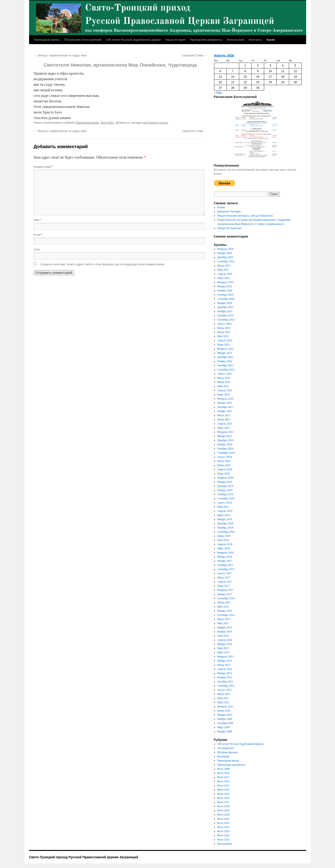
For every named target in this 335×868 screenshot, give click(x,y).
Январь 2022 (225, 403)
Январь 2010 (225, 715)
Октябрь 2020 (225, 449)
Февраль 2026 (225, 249)
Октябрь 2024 (225, 295)
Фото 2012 (223, 781)
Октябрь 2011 (225, 682)
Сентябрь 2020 (226, 453)
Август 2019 (225, 503)
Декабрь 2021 (225, 407)
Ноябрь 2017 (225, 561)
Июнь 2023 (224, 332)
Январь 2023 (225, 353)
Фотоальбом (236, 40)
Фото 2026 (223, 840)
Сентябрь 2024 (226, 299)
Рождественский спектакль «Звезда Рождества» (245, 216)
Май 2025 (223, 270)
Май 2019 (223, 507)
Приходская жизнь (47, 40)
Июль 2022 (224, 378)
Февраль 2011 (225, 706)
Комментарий (43, 167)
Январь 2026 (225, 253)
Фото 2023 (223, 827)
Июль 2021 (224, 415)
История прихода (227, 752)
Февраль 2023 (225, 349)
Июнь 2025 (224, 266)
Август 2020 (225, 457)
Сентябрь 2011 (226, 686)
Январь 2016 (225, 611)
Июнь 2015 (224, 619)
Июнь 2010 (224, 711)
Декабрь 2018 (225, 523)
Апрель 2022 (225, 390)
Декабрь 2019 (225, 486)
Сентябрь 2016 (226, 598)
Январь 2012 (225, 673)
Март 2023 (223, 345)
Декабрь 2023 (225, 307)
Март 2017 (223, 586)
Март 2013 (223, 652)
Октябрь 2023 (225, 315)
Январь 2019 (225, 519)
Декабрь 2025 (225, 257)
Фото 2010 (223, 773)
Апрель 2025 (225, 274)
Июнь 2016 (224, 602)
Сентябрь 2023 (226, 320)
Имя (37, 220)
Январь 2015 (225, 627)
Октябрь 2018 (225, 528)
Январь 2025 (225, 286)
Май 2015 (223, 623)
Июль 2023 (224, 328)
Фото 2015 (223, 794)
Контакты (255, 40)
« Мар (218, 93)
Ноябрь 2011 (225, 677)
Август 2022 (225, 374)
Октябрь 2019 (225, 494)
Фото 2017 (223, 802)
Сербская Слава (194, 55)
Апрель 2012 (225, 669)
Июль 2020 (224, 461)
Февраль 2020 (225, 478)
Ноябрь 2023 (225, 311)
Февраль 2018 (225, 553)
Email (38, 235)
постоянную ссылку (155, 123)
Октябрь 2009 (225, 723)
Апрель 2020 (225, 469)
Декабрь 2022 (225, 357)
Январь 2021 (225, 436)
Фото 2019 (223, 810)
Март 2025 (223, 278)
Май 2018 (223, 540)
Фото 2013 (223, 785)
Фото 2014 (223, 790)
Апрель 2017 (225, 582)
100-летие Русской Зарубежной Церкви (133, 40)
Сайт (37, 250)
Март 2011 (223, 702)
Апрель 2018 (225, 544)
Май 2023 (223, 336)
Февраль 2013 (225, 657)
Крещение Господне (229, 211)
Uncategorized (225, 748)
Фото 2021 (107, 123)
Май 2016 (223, 607)
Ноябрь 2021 (225, 411)
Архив (271, 40)
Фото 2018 (223, 806)
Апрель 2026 (224, 55)
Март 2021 (223, 428)
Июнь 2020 (224, 465)
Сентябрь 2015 (226, 615)
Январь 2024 (225, 303)
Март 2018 (223, 548)
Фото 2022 (223, 823)
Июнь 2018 (224, 536)
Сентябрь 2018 (226, 532)
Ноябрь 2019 (225, 490)
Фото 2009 (223, 769)
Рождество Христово (229, 228)
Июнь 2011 (224, 694)
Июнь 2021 (224, 419)
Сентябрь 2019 (226, 498)
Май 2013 (223, 648)
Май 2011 (223, 698)
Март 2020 (223, 474)
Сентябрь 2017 (226, 569)
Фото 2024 (223, 831)
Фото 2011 (223, 777)
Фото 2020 (223, 815)
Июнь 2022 (224, 382)
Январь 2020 (225, 482)
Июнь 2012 (224, 665)
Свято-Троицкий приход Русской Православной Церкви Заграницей (84, 857)
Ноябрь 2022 (225, 361)
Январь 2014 (225, 644)
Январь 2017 (225, 594)
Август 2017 (225, 573)
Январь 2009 (225, 731)
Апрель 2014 (225, 640)
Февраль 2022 (225, 399)
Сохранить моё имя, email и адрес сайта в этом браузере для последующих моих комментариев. (103, 264)
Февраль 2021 (225, 432)
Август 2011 (224, 690)
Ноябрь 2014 (225, 632)
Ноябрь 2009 (225, 719)
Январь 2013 (225, 661)
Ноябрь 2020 (225, 444)
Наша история (175, 40)
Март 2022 (223, 394)
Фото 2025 (223, 835)
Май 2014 (223, 636)
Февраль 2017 (225, 590)
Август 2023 (225, 324)
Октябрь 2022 (225, 365)
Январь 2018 (225, 557)
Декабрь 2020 (225, 440)
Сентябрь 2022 (226, 370)
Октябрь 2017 (225, 565)
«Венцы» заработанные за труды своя (60, 55)
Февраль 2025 (225, 282)
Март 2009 (223, 727)
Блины (221, 207)
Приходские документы (206, 40)
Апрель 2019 (225, 511)
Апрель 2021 (225, 424)
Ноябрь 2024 (225, 290)
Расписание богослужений (83, 40)
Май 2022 (223, 386)
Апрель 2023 (225, 340)
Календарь (223, 756)
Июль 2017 (224, 578)
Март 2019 (223, 515)
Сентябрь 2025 (226, 261)
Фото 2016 (223, 798)
